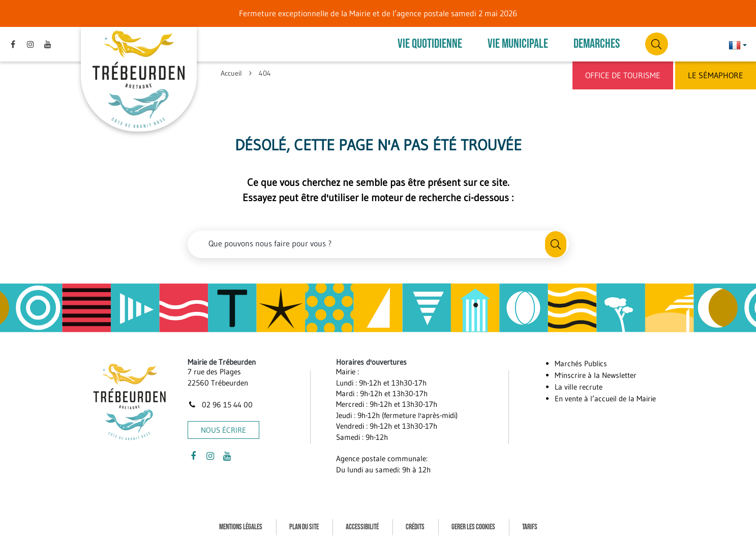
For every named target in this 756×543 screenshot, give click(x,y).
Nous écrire (223, 430)
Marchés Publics (581, 363)
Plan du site (304, 527)
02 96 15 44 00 (220, 405)
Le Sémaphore (716, 75)
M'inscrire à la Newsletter (596, 375)
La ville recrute (579, 387)
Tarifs (530, 527)
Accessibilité (362, 527)
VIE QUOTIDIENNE (430, 44)
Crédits (415, 527)
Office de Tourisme (623, 75)
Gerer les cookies (473, 527)
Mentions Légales (241, 527)
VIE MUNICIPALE (518, 44)
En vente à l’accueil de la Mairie (605, 398)
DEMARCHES (597, 44)
